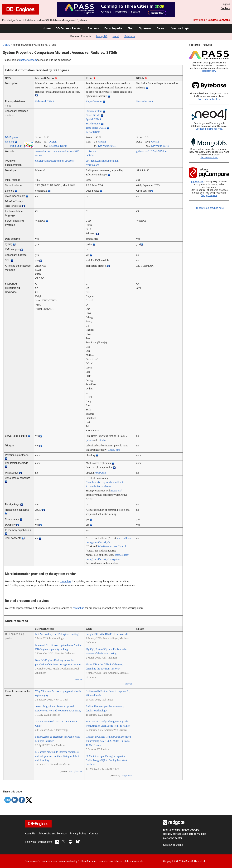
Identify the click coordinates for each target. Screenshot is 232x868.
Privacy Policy (78, 834)
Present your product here (209, 208)
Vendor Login (180, 28)
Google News (76, 771)
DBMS (6, 45)
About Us (30, 834)
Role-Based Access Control (112, 546)
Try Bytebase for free (209, 99)
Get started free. (209, 158)
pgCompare (197, 182)
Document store (94, 111)
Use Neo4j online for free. (209, 129)
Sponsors (145, 28)
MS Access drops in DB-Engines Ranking (57, 634)
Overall (53, 142)
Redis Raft (117, 491)
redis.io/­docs (92, 165)
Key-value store (94, 101)
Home (47, 28)
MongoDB (102, 36)
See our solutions (173, 845)
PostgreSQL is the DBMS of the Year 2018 (108, 634)
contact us (65, 581)
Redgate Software (219, 20)
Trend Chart (16, 146)
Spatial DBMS (93, 119)
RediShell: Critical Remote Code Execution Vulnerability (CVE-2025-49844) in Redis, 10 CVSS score (108, 741)
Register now (209, 71)
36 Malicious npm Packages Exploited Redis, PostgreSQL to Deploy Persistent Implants (106, 760)
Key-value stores (107, 146)
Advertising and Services (53, 834)
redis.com (91, 151)
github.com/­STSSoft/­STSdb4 (151, 151)
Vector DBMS (93, 132)
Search (162, 28)
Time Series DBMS (96, 128)
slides (90, 440)
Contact (94, 834)
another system (28, 60)
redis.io (90, 155)
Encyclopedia (113, 28)
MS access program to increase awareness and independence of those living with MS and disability (57, 756)
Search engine (93, 124)
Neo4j (116, 36)
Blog (130, 28)
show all (78, 680)
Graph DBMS (93, 115)
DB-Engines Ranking (69, 28)
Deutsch (225, 8)
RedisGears (114, 450)
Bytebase (130, 36)
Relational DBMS (45, 101)
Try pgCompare (209, 196)
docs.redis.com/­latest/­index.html (102, 161)
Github (101, 440)
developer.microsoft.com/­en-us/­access (55, 161)
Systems (93, 28)
